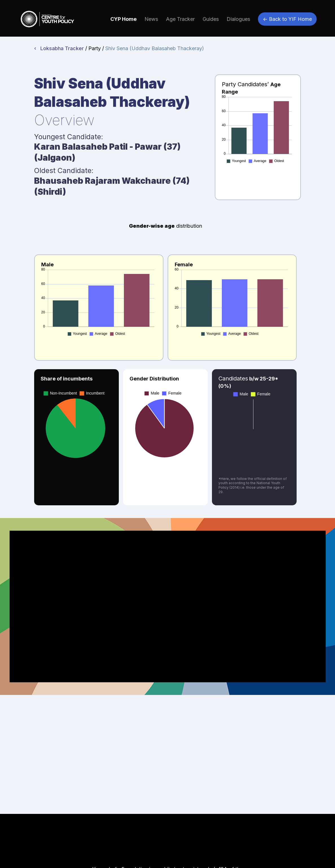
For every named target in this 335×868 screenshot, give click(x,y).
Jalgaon (55, 158)
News (151, 19)
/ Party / (95, 48)
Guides (211, 19)
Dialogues (238, 19)
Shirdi (50, 192)
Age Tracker (180, 19)
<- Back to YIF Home (287, 19)
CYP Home (123, 19)
